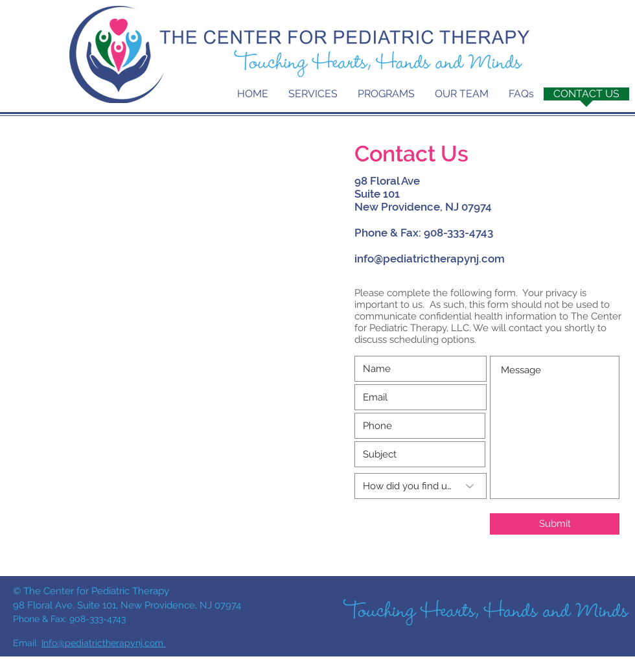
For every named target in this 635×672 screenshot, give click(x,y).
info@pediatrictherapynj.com (430, 259)
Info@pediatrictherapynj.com (104, 643)
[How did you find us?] (421, 486)
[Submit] (555, 524)
